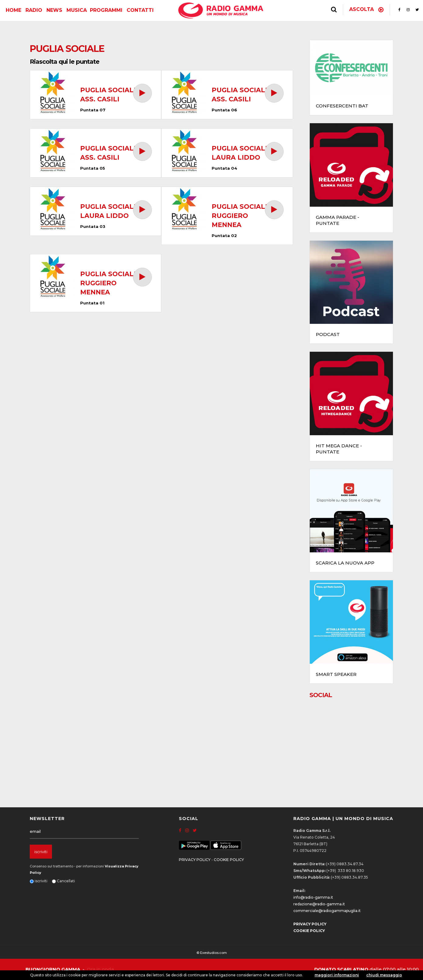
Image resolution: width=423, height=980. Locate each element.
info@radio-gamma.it (313, 897)
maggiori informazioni (337, 975)
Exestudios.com (213, 953)
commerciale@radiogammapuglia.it (327, 911)
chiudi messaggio (384, 975)
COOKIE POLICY (229, 860)
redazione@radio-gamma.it (319, 904)
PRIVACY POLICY (195, 860)
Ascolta (366, 9)
